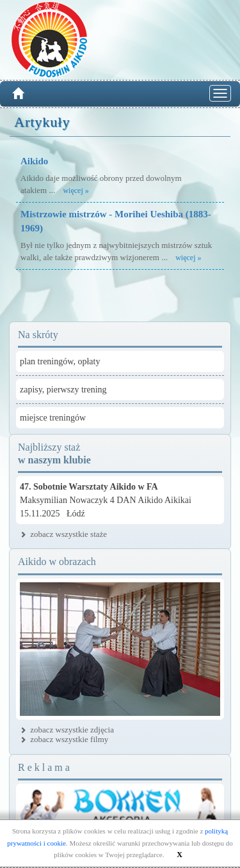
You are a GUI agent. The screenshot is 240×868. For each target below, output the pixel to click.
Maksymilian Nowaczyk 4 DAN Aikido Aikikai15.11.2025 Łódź (106, 500)
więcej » (76, 190)
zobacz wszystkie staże (68, 534)
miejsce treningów (53, 418)
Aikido (34, 161)
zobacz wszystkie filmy (69, 739)
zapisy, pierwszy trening (63, 390)
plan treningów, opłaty (60, 361)
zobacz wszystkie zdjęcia (72, 730)
